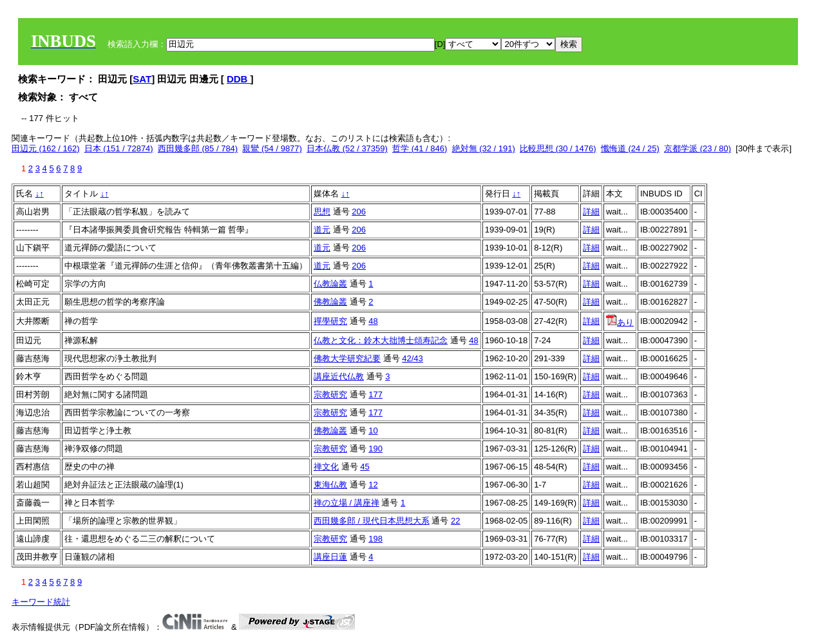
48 (373, 321)
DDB (239, 79)
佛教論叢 (330, 302)
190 (375, 449)
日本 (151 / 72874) (119, 148)
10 (373, 431)
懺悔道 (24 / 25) (630, 148)
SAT (142, 79)
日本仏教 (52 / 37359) (347, 148)
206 (359, 212)
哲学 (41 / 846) (420, 148)
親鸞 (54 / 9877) (272, 148)
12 (373, 485)
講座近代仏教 (339, 376)
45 (365, 467)
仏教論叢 (330, 284)
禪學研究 (330, 321)
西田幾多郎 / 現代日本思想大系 (372, 521)
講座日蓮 (330, 557)
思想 (322, 212)
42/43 (413, 358)
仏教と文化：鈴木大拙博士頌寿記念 (381, 340)
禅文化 (326, 467)
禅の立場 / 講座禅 (346, 503)
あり (620, 322)
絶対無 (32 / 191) (484, 148)
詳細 (591, 212)
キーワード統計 (41, 602)
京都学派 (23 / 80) (697, 148)
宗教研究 (330, 394)
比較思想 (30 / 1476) (558, 148)
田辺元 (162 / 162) (46, 148)
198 (375, 539)
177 (375, 394)
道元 (322, 230)
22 (455, 521)
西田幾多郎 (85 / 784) (198, 148)
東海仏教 (330, 485)
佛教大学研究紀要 (347, 358)
